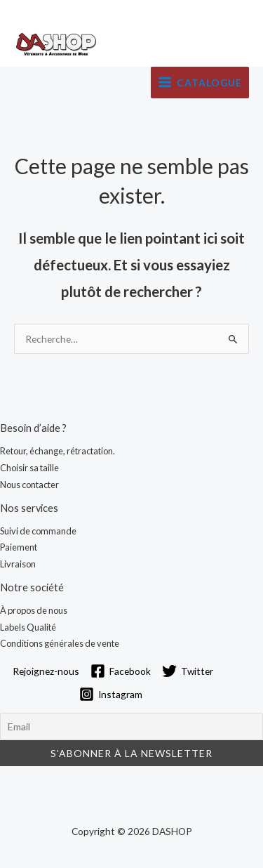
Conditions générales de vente (60, 643)
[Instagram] (111, 694)
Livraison (18, 564)
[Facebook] (121, 671)
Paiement (19, 547)
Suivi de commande (38, 531)
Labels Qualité (28, 627)
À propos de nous (34, 610)
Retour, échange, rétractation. (58, 451)
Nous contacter (29, 485)
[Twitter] (188, 671)
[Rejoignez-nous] (44, 671)
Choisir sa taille (29, 468)
